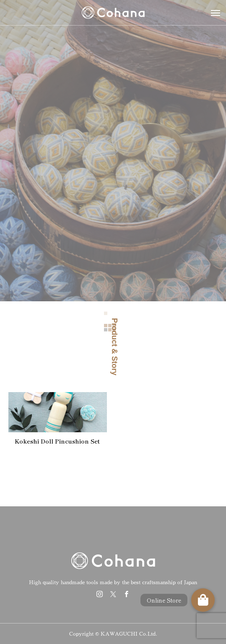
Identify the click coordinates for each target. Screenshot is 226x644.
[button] (203, 600)
